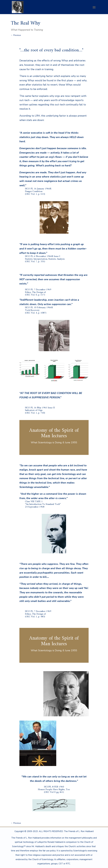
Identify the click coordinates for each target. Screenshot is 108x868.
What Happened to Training (27, 30)
